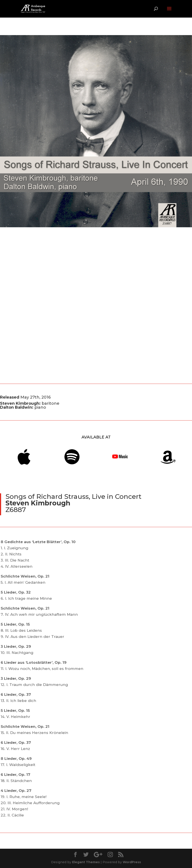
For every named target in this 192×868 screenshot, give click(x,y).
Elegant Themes (86, 862)
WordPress (132, 862)
